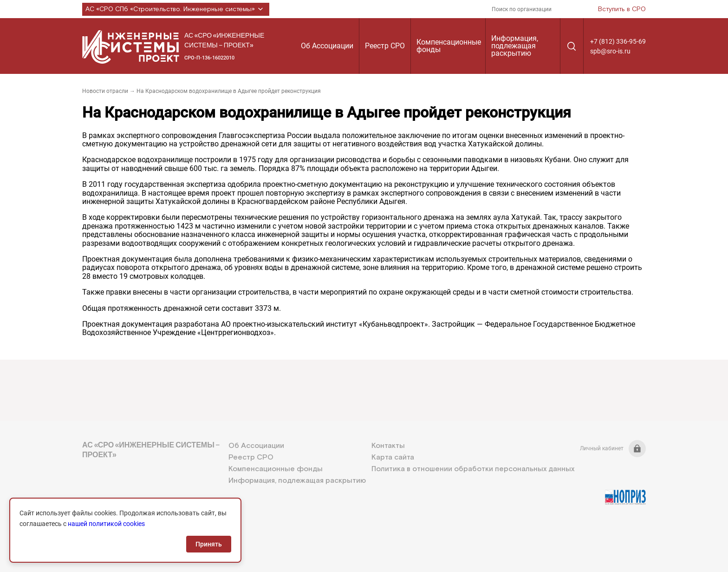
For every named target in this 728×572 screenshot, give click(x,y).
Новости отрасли (105, 91)
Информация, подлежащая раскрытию (515, 46)
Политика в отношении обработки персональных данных (473, 469)
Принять (209, 544)
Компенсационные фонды (449, 46)
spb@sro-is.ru (610, 51)
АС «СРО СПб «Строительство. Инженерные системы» (176, 9)
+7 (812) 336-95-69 (618, 41)
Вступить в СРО (622, 9)
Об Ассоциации (327, 46)
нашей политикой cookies (106, 524)
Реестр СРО (385, 46)
